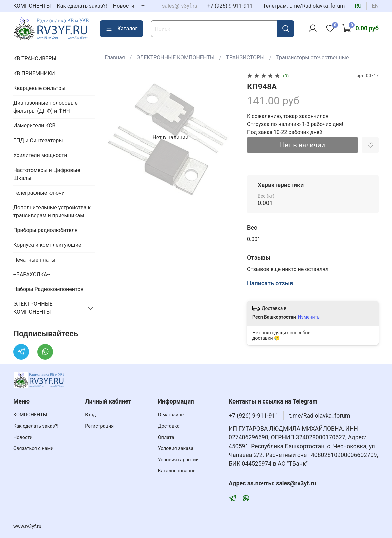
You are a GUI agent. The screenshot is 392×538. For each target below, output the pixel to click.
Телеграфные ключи (39, 193)
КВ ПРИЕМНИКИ (34, 74)
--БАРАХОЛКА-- (32, 275)
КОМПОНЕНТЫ (32, 6)
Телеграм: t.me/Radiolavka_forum (304, 6)
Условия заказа (176, 448)
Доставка (169, 426)
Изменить (309, 317)
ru (358, 6)
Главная (115, 58)
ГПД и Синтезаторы (38, 140)
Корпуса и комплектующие (47, 245)
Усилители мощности (40, 155)
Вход (90, 415)
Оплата (166, 437)
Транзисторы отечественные (312, 58)
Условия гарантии (178, 460)
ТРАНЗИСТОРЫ (245, 58)
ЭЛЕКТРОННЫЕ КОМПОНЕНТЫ (175, 58)
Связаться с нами (33, 448)
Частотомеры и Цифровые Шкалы (47, 174)
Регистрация (99, 426)
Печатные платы (34, 260)
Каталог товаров (177, 471)
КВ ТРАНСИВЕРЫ (35, 59)
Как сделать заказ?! (82, 6)
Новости (124, 6)
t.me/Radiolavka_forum (319, 416)
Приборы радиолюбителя (45, 230)
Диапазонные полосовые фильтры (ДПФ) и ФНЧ (45, 107)
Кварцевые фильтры (39, 88)
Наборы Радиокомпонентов (48, 289)
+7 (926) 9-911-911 (230, 6)
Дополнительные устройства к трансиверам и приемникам (52, 211)
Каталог (121, 29)
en (375, 6)
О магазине (171, 415)
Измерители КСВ (34, 126)
